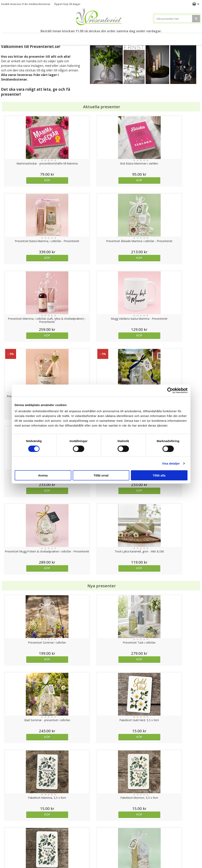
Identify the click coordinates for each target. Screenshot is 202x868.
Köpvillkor (7, 837)
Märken (103, 46)
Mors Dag (29, 37)
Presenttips (141, 37)
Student (79, 38)
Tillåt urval (101, 475)
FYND (118, 46)
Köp (26, 180)
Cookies (6, 825)
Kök (176, 37)
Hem (161, 37)
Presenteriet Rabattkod (16, 849)
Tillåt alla (159, 475)
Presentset (117, 37)
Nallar (5, 855)
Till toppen (101, 811)
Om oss (6, 843)
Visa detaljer (171, 463)
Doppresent (9, 861)
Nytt (10, 38)
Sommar (96, 38)
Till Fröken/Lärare (56, 37)
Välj (26, 595)
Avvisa (43, 475)
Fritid (191, 37)
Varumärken (9, 831)
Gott (86, 46)
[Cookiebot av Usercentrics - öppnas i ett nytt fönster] (170, 390)
